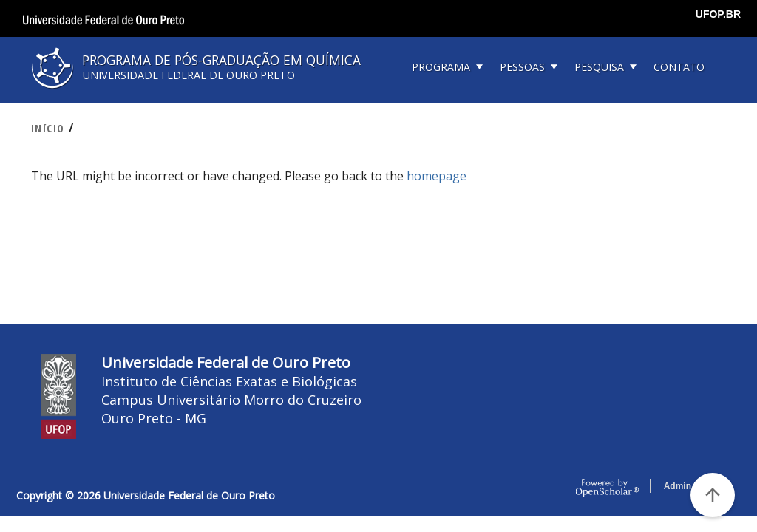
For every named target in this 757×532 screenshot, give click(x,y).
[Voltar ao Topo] (713, 495)
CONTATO (679, 67)
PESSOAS (522, 67)
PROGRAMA (441, 67)
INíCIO (48, 128)
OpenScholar (607, 488)
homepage (437, 176)
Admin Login (691, 486)
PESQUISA (599, 67)
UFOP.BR (718, 14)
